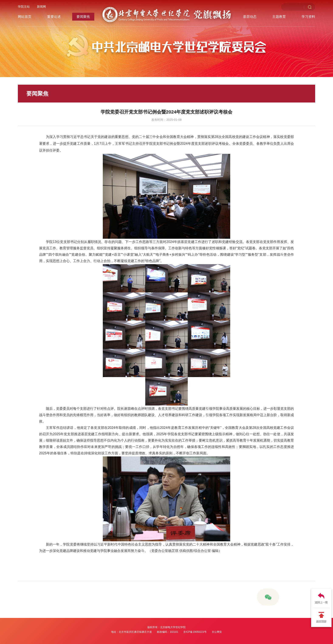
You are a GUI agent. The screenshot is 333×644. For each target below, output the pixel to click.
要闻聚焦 (83, 17)
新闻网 (41, 7)
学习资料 (308, 17)
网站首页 (25, 17)
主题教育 (279, 17)
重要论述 (54, 17)
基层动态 (250, 17)
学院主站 (24, 7)
